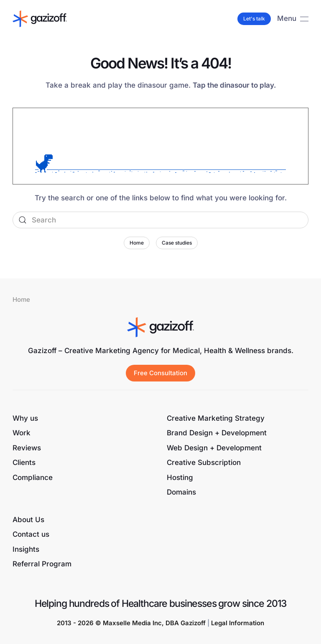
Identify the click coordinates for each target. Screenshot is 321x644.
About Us (28, 520)
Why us (25, 418)
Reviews (27, 448)
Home (137, 243)
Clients (24, 462)
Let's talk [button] (254, 19)
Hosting (180, 477)
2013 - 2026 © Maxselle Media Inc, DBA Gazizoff (131, 623)
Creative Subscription (204, 462)
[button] (293, 19)
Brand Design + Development (217, 433)
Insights (26, 549)
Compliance (33, 477)
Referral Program (42, 564)
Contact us (31, 534)
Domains (181, 492)
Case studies (177, 243)
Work (22, 433)
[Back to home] (40, 19)
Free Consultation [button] (160, 373)
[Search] (160, 220)
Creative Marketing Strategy (216, 418)
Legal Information (238, 623)
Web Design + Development (214, 448)
